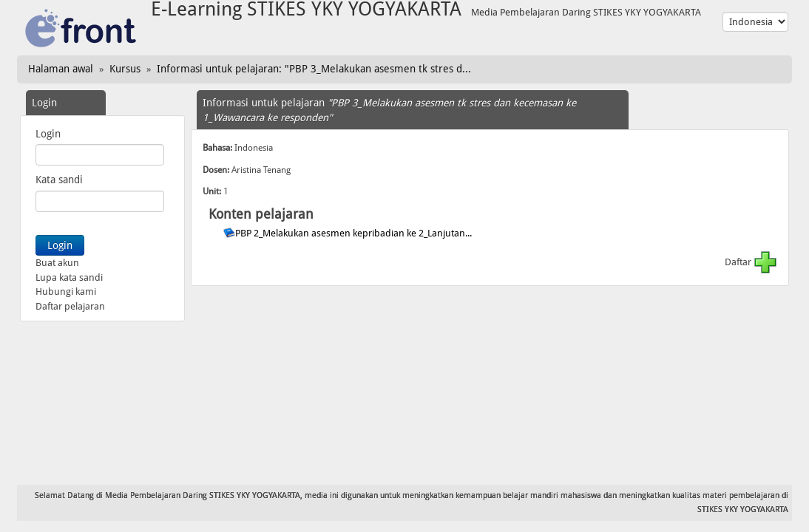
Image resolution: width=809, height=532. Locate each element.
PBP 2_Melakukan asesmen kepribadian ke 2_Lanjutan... (355, 233)
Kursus (125, 69)
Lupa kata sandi (69, 277)
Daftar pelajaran (70, 306)
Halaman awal (61, 69)
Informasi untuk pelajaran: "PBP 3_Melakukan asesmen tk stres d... (314, 69)
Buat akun (57, 263)
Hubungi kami (66, 291)
